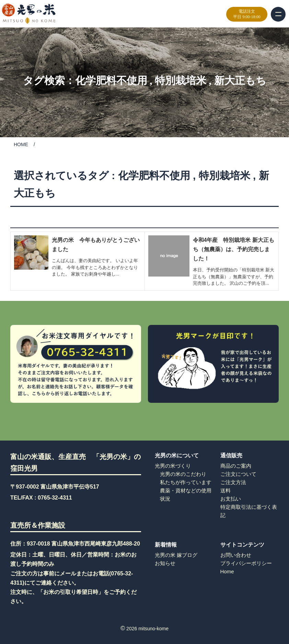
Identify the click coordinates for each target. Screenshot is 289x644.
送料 (226, 490)
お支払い (231, 499)
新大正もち (240, 80)
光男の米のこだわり (183, 474)
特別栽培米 (181, 80)
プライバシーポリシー (246, 563)
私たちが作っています (186, 482)
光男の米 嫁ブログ (176, 555)
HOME (21, 144)
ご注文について (238, 474)
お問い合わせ (236, 555)
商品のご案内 (236, 466)
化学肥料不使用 (111, 80)
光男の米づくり (173, 466)
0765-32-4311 (55, 498)
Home (227, 571)
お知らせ (165, 563)
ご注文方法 (233, 482)
